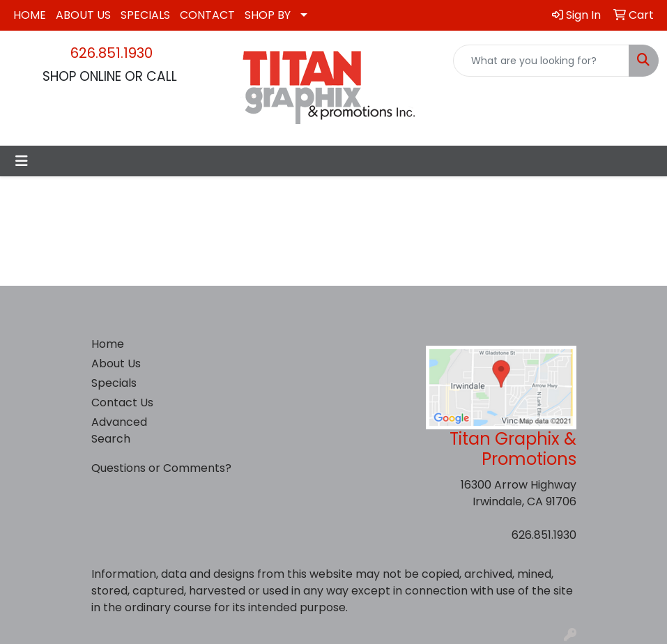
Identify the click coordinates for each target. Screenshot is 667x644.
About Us (116, 363)
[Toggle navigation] (22, 161)
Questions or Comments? (161, 468)
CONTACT (207, 15)
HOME (30, 15)
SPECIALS (145, 15)
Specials (114, 383)
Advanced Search (119, 430)
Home (108, 344)
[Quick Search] (541, 61)
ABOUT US (83, 15)
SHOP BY (268, 15)
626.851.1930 (112, 53)
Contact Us (122, 402)
